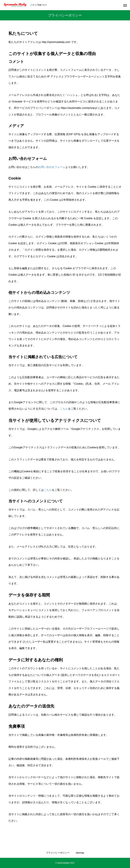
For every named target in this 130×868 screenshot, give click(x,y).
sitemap (80, 853)
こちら (64, 409)
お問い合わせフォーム (52, 167)
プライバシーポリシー (58, 853)
